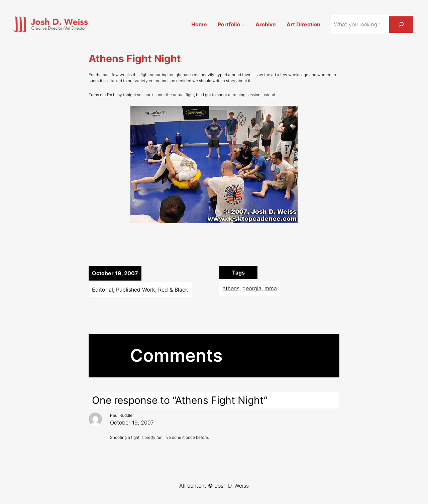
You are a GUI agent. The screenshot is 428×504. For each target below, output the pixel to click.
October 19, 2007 (132, 423)
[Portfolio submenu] (243, 24)
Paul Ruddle (121, 415)
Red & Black (173, 290)
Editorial (102, 290)
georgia (252, 288)
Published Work (136, 290)
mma (271, 288)
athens (231, 288)
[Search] (401, 25)
